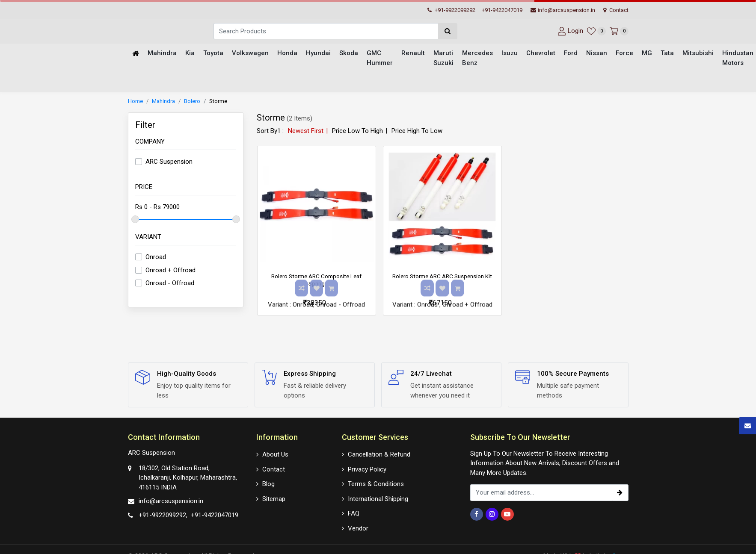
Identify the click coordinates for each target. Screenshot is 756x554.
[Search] (326, 31)
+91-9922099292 (451, 10)
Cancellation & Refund (379, 454)
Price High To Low (417, 132)
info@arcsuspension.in (563, 10)
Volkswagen (250, 54)
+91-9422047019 (502, 10)
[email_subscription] (541, 493)
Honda (287, 54)
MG (647, 54)
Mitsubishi (698, 54)
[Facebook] (477, 514)
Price (144, 188)
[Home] (136, 54)
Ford (571, 54)
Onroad (156, 258)
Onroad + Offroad (170, 271)
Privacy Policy (367, 468)
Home (135, 102)
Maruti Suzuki (443, 59)
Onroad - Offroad (170, 284)
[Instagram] (492, 514)
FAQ (354, 513)
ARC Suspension (169, 163)
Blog (268, 483)
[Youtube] (507, 514)
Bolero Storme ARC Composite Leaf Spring (316, 281)
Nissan (597, 54)
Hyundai (318, 54)
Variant (148, 238)
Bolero (192, 102)
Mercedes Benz (477, 59)
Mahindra (162, 54)
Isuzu (510, 54)
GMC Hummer (380, 59)
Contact (616, 10)
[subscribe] (620, 493)
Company (150, 142)
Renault (413, 54)
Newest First (306, 132)
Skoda (349, 54)
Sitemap (274, 498)
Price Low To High (357, 132)
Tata (667, 54)
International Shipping (378, 498)
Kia (190, 54)
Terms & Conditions (376, 483)
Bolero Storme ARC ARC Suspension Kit (442, 281)
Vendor (358, 527)
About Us (275, 454)
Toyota (213, 54)
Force (624, 54)
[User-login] (569, 31)
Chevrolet (541, 54)
